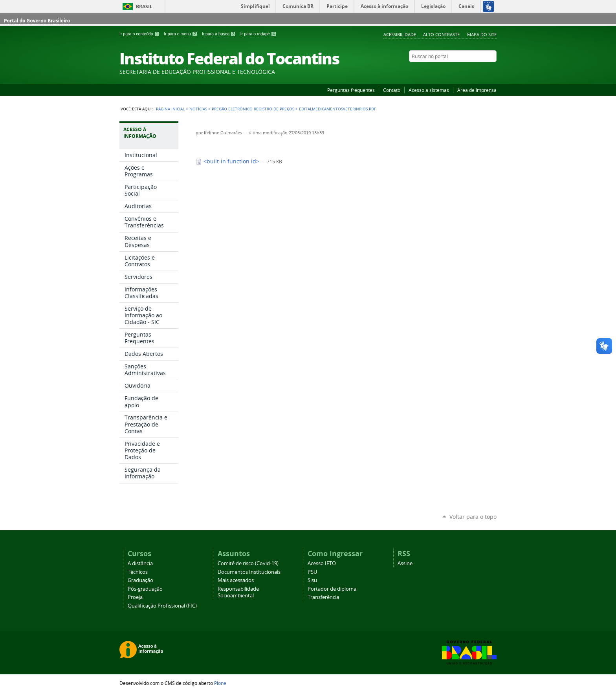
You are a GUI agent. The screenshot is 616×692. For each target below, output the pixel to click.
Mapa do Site (482, 34)
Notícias (198, 109)
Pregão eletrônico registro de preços (253, 109)
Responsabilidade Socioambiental (238, 592)
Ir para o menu (181, 34)
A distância (140, 563)
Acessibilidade (400, 34)
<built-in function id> (228, 161)
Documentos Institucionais (249, 572)
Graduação (140, 580)
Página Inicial (170, 109)
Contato (392, 90)
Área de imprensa (477, 90)
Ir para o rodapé (258, 34)
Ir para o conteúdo (140, 34)
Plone (220, 683)
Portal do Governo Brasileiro (37, 21)
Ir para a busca (220, 34)
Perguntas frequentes (351, 90)
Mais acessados (236, 580)
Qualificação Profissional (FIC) (162, 606)
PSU (312, 572)
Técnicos (138, 572)
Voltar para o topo (473, 517)
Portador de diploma (332, 589)
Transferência (323, 597)
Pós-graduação (145, 589)
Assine (405, 563)
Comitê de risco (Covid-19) (248, 563)
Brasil (144, 6)
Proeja (135, 597)
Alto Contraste (441, 34)
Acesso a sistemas (429, 90)
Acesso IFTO (322, 563)
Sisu (312, 580)
